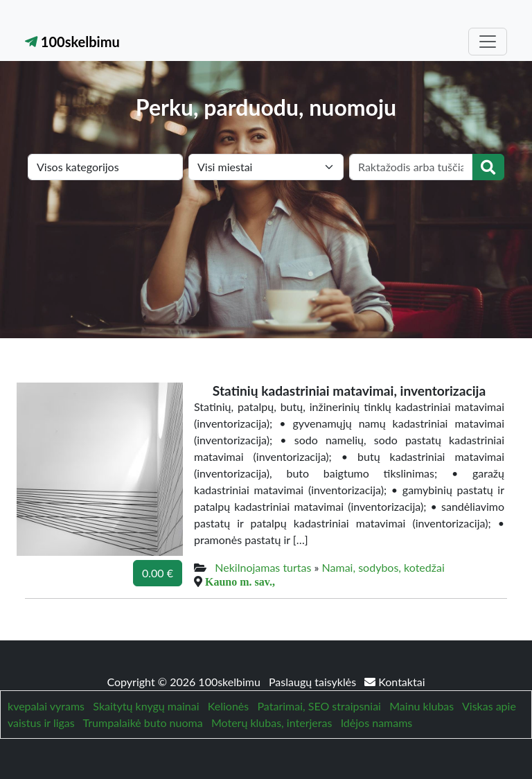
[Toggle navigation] (488, 42)
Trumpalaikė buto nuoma (143, 723)
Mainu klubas (422, 706)
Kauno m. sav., (240, 581)
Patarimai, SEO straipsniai (319, 706)
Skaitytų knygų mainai (146, 706)
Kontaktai (394, 682)
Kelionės (228, 706)
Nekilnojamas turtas (263, 567)
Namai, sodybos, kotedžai (383, 567)
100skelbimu (72, 42)
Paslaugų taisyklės (314, 682)
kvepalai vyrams (46, 706)
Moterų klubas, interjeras (272, 723)
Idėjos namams (377, 723)
